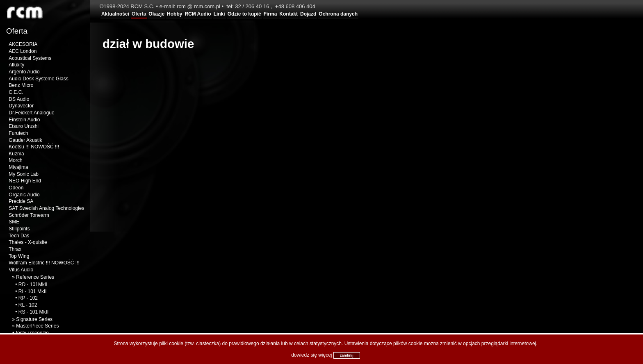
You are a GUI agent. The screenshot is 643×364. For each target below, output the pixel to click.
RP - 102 (28, 298)
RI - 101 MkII (33, 291)
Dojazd (308, 14)
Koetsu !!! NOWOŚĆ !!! (34, 147)
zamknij (347, 355)
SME (14, 222)
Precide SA (21, 201)
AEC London (23, 51)
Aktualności (115, 14)
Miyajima (18, 167)
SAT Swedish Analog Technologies (46, 208)
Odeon (16, 188)
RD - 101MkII (33, 284)
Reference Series (35, 277)
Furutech (18, 133)
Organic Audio (24, 195)
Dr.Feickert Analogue (31, 113)
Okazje (156, 14)
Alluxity (16, 65)
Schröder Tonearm (29, 215)
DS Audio (19, 99)
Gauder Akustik (25, 140)
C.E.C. (16, 92)
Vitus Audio (21, 270)
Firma (270, 14)
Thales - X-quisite (28, 242)
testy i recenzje (32, 333)
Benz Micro (21, 85)
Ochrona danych (338, 14)
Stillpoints (19, 229)
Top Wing (19, 256)
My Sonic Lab (24, 174)
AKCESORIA (23, 44)
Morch (15, 160)
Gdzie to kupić (244, 14)
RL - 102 (28, 305)
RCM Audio (198, 14)
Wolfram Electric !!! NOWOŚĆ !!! (44, 263)
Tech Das (19, 236)
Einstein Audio (24, 120)
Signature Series (34, 319)
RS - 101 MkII (33, 312)
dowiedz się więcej (311, 355)
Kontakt (288, 14)
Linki (219, 14)
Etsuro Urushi (24, 126)
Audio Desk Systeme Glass (38, 79)
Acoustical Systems (30, 58)
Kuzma (16, 154)
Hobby (174, 14)
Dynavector (21, 106)
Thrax (15, 249)
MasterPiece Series (37, 326)
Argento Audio (24, 72)
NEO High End (25, 181)
